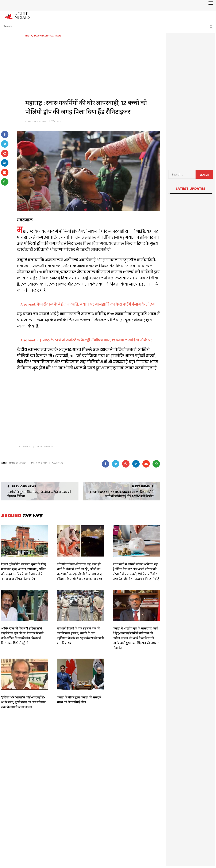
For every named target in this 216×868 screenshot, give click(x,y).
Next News (141, 486)
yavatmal (58, 463)
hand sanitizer (18, 463)
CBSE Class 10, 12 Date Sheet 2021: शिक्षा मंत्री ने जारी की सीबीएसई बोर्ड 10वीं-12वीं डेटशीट (122, 494)
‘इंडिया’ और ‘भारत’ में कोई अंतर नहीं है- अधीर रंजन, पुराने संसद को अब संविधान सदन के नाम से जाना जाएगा (23, 702)
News (58, 36)
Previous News (24, 486)
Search (204, 175)
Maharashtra (44, 36)
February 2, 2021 (36, 121)
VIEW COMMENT (45, 446)
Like (56, 121)
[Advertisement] (93, 67)
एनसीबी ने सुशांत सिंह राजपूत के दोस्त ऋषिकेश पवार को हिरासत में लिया (39, 494)
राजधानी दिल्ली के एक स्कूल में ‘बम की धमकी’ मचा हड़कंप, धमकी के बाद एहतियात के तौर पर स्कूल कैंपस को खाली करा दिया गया (80, 636)
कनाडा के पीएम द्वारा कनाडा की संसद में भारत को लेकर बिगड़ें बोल (79, 700)
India (29, 36)
